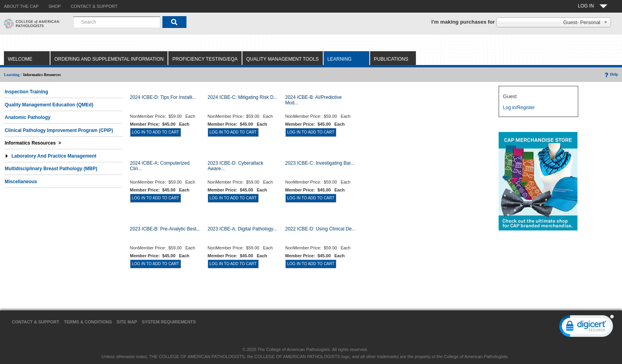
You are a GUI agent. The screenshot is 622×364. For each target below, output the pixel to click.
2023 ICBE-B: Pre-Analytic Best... (165, 229)
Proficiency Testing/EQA (205, 59)
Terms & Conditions (88, 322)
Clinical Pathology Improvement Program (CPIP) (59, 130)
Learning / (13, 75)
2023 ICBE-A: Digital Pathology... (242, 229)
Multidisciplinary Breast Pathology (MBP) (51, 169)
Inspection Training (26, 92)
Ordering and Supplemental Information (109, 59)
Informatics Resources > (33, 143)
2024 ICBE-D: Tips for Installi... (163, 97)
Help (611, 74)
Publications (391, 59)
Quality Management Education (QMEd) (49, 105)
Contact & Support (35, 322)
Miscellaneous (21, 182)
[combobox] (117, 22)
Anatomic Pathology (28, 117)
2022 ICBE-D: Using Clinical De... (321, 229)
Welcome (20, 59)
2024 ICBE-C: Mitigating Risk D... (243, 97)
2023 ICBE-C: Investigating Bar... (320, 163)
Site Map (127, 322)
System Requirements (169, 322)
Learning (340, 59)
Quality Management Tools (283, 59)
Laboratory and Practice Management (51, 156)
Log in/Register (519, 108)
